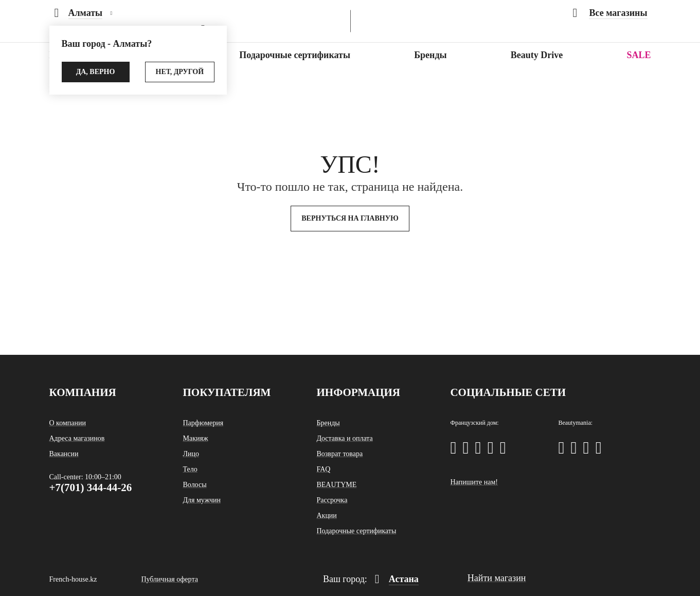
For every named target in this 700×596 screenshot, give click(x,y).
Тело (190, 469)
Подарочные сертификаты (295, 55)
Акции (326, 516)
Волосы (194, 485)
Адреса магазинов (77, 438)
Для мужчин (202, 500)
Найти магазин (497, 578)
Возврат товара (339, 454)
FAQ (323, 469)
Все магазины (610, 13)
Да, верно (96, 72)
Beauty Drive (537, 55)
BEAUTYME (336, 485)
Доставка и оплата (344, 438)
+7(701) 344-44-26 (91, 487)
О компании (68, 423)
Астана (397, 579)
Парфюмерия (203, 423)
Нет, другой (180, 72)
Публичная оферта (169, 579)
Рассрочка (332, 500)
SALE (639, 55)
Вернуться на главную (350, 218)
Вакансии (64, 454)
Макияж (195, 438)
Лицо (191, 454)
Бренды (430, 55)
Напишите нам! (474, 482)
